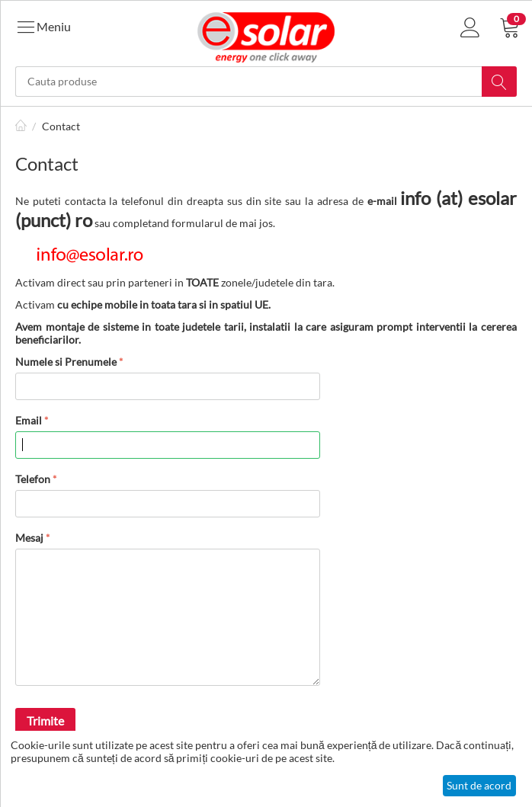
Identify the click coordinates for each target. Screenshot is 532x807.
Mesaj (29, 538)
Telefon (33, 479)
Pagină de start (21, 126)
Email (29, 420)
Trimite (45, 721)
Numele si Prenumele (66, 362)
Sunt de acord (479, 785)
